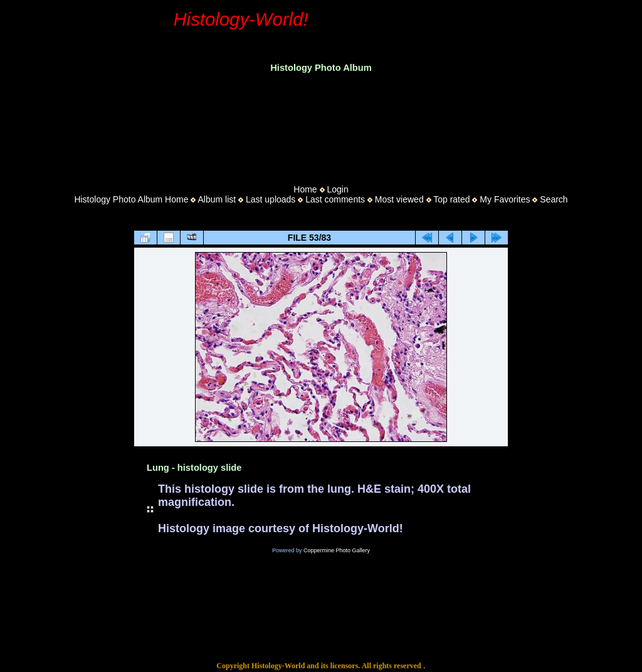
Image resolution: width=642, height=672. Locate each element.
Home (305, 189)
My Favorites (505, 199)
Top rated (451, 199)
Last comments (335, 199)
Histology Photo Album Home (131, 199)
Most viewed (399, 199)
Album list (217, 199)
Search (554, 199)
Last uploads (271, 199)
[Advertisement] (321, 125)
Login (337, 189)
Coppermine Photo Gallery (337, 550)
